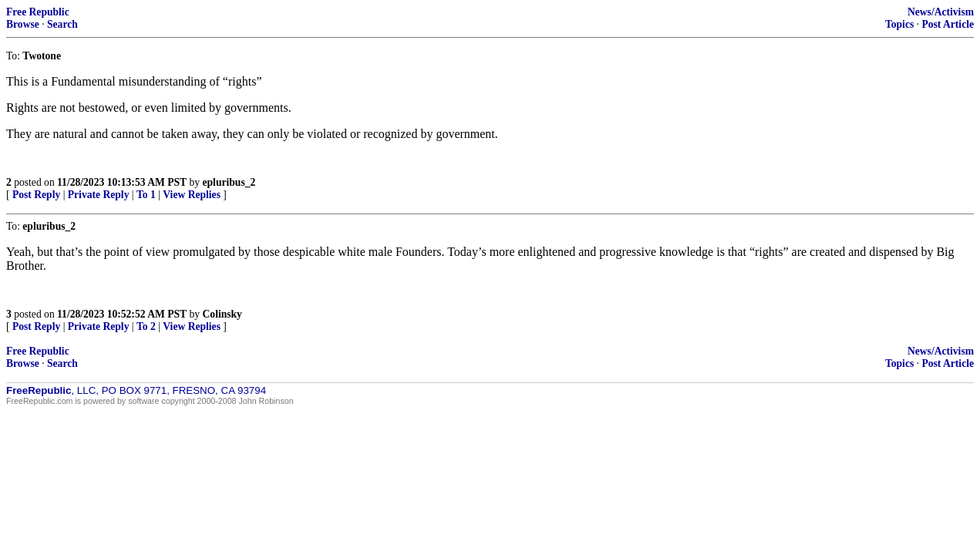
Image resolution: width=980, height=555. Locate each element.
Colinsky (222, 314)
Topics (899, 24)
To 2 (146, 326)
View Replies (192, 195)
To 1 (146, 195)
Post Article (948, 24)
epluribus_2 (229, 182)
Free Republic (38, 12)
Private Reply (99, 195)
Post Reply (36, 195)
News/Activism (941, 12)
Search (62, 24)
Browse (23, 24)
